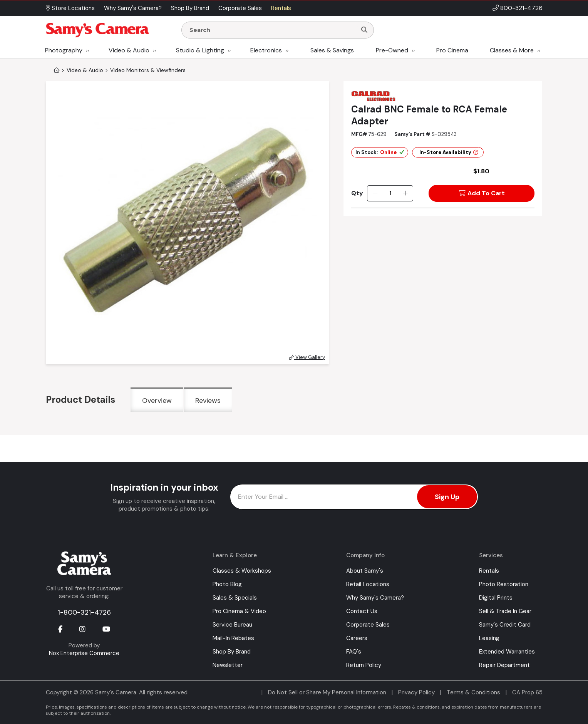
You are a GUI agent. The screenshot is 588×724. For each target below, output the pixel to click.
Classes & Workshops (242, 571)
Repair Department (504, 665)
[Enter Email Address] (354, 497)
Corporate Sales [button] (240, 8)
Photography (64, 50)
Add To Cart (482, 193)
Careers (357, 638)
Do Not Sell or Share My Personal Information (327, 692)
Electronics (266, 50)
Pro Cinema (452, 50)
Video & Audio (129, 50)
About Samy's (365, 571)
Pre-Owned (392, 50)
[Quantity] (390, 193)
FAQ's (354, 652)
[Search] (364, 30)
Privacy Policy (416, 692)
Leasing (489, 638)
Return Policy (364, 665)
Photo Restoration (504, 584)
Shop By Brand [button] (190, 8)
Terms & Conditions (473, 692)
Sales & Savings (332, 50)
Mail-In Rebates (233, 638)
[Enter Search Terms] (272, 30)
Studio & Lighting (200, 50)
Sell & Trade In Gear (505, 611)
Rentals (489, 571)
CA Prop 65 (527, 692)
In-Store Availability (449, 152)
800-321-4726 (521, 8)
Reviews (208, 401)
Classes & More (512, 50)
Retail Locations (368, 584)
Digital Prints (496, 598)
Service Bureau (232, 625)
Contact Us (362, 611)
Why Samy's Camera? (375, 598)
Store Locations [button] (70, 8)
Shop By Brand (232, 652)
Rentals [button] (281, 8)
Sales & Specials (235, 598)
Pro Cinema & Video (239, 611)
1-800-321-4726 (84, 612)
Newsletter (228, 665)
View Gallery (307, 357)
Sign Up (447, 497)
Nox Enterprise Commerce (84, 653)
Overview (157, 401)
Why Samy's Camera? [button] (133, 8)
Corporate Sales (368, 625)
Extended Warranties (507, 652)
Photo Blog (227, 584)
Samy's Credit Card (505, 625)
